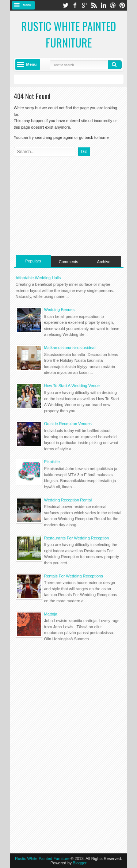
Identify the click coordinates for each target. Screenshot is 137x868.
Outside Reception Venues (68, 424)
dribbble (113, 5)
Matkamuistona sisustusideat (70, 348)
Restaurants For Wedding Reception (77, 538)
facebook (75, 5)
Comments (68, 262)
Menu (27, 5)
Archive (104, 262)
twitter (65, 5)
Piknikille (52, 462)
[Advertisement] (69, 204)
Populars (33, 261)
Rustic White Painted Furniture (69, 34)
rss (94, 5)
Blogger (80, 863)
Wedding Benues (60, 310)
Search (115, 65)
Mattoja (51, 614)
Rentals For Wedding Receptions (74, 576)
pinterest (122, 5)
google (84, 5)
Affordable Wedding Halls (38, 278)
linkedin (103, 5)
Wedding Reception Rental (68, 500)
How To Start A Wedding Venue (72, 386)
